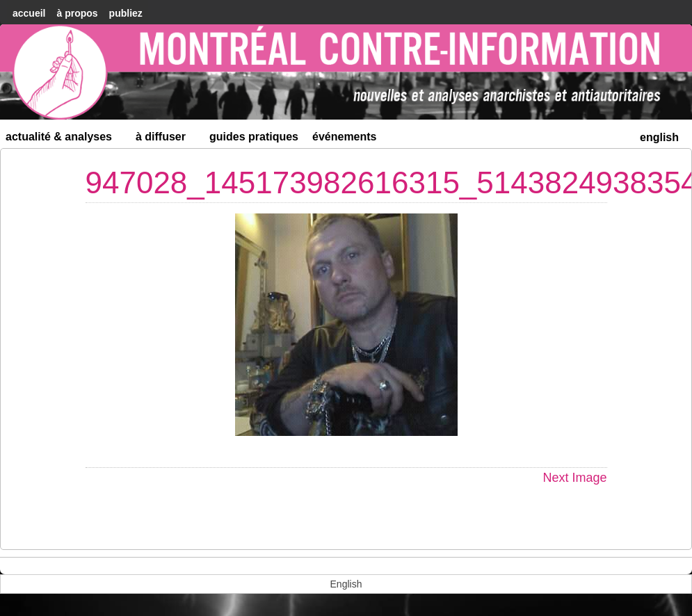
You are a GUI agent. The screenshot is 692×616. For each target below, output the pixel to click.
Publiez (126, 13)
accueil (29, 13)
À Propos (77, 13)
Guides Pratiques (254, 137)
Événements (345, 137)
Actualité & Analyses (65, 139)
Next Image (574, 478)
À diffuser (167, 139)
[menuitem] (659, 136)
